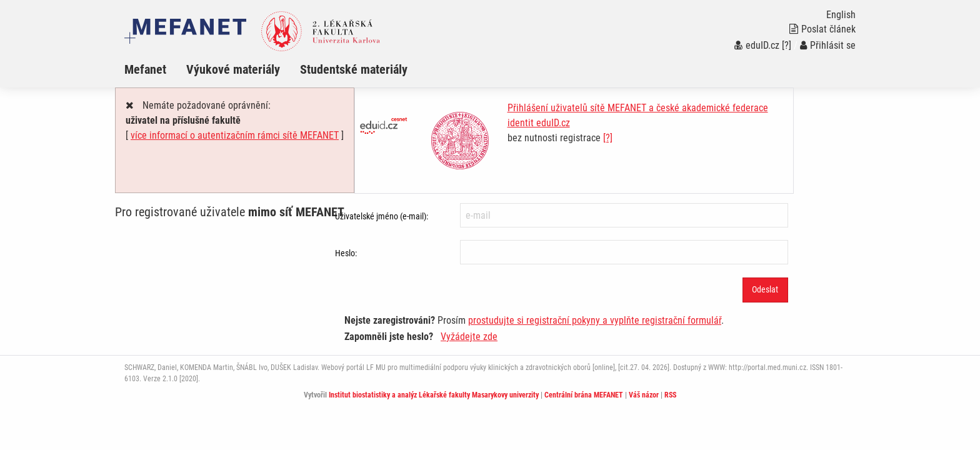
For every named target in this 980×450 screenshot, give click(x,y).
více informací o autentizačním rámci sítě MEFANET (235, 135)
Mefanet (145, 69)
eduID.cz (757, 45)
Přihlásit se (828, 45)
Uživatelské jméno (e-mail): (382, 216)
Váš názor (644, 395)
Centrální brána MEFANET (584, 395)
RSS (670, 395)
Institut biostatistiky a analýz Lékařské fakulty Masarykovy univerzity (434, 395)
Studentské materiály (354, 69)
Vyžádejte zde (469, 337)
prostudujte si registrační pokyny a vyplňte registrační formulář (595, 320)
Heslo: (346, 253)
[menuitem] (155, 69)
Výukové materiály (233, 69)
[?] (787, 45)
